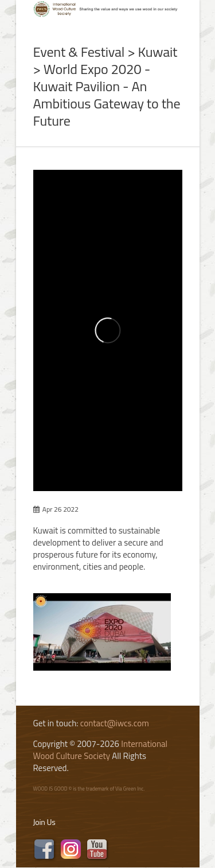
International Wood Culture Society (101, 750)
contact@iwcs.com (115, 723)
